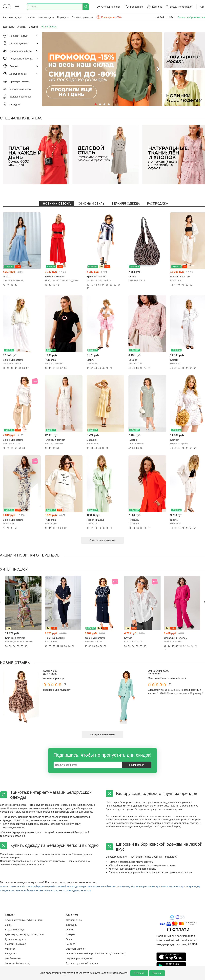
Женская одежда (13, 17)
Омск (89, 886)
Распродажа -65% (109, 17)
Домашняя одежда (16, 939)
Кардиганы (11, 953)
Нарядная (63, 17)
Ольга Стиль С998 (159, 671)
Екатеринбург (50, 886)
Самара (82, 886)
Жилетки (10, 949)
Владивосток (7, 890)
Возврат (70, 934)
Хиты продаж (46, 17)
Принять (157, 973)
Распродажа (158, 204)
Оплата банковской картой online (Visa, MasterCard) (95, 953)
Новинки (31, 17)
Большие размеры (83, 17)
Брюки (9, 925)
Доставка (71, 925)
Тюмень (19, 890)
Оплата (70, 930)
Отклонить (139, 973)
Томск (47, 890)
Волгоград (142, 886)
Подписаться (137, 765)
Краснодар (195, 886)
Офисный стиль (91, 204)
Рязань (40, 890)
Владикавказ (76, 890)
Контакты (71, 944)
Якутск (87, 890)
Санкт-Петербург (18, 886)
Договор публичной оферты (82, 963)
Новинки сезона (57, 204)
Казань (97, 886)
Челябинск (107, 886)
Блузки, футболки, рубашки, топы (24, 920)
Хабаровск (29, 890)
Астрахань (57, 890)
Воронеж (174, 886)
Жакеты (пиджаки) (15, 944)
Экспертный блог (76, 949)
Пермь (152, 886)
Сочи (66, 890)
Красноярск (162, 886)
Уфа (133, 886)
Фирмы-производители (79, 958)
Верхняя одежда (126, 204)
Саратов (184, 886)
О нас (69, 939)
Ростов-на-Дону (122, 886)
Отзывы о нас (74, 920)
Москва (4, 886)
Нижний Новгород (67, 886)
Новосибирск (35, 886)
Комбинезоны (13, 958)
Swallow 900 (50, 671)
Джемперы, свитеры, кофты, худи (24, 934)
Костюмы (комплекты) (18, 963)
